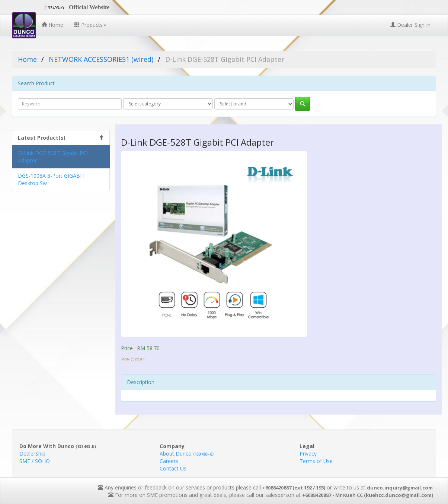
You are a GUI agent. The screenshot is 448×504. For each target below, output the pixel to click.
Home (52, 25)
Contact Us (173, 468)
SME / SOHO (35, 461)
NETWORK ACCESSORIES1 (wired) (101, 59)
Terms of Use (316, 461)
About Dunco (187, 454)
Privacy (308, 454)
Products (90, 25)
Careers (169, 461)
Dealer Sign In (410, 25)
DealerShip (32, 454)
